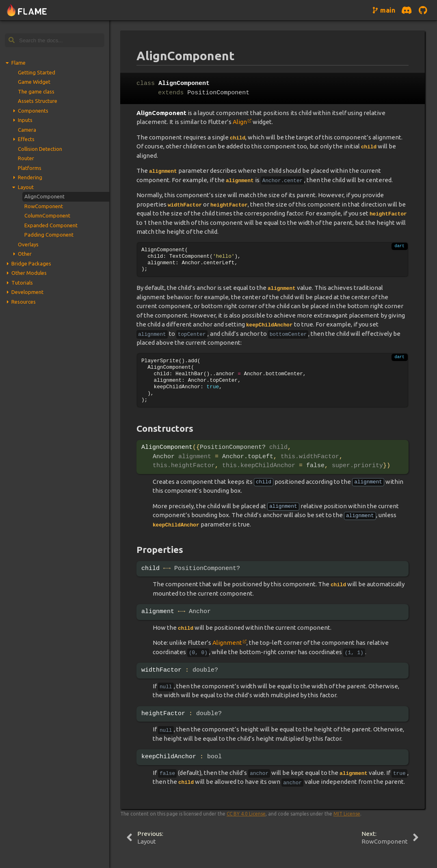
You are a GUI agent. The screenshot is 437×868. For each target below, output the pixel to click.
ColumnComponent (47, 215)
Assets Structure (38, 101)
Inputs (25, 120)
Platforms (30, 168)
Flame (18, 63)
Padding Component (49, 235)
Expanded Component (51, 225)
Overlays (28, 244)
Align (240, 122)
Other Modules (29, 273)
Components (33, 111)
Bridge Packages (31, 263)
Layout (26, 187)
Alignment (227, 643)
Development (27, 292)
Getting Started (37, 72)
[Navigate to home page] (27, 10)
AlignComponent (44, 196)
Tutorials (22, 283)
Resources (24, 302)
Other (25, 254)
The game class (36, 91)
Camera (27, 130)
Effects (26, 139)
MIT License (347, 814)
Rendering (30, 177)
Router (26, 158)
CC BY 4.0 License (246, 814)
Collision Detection (40, 149)
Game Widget (34, 82)
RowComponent (44, 206)
